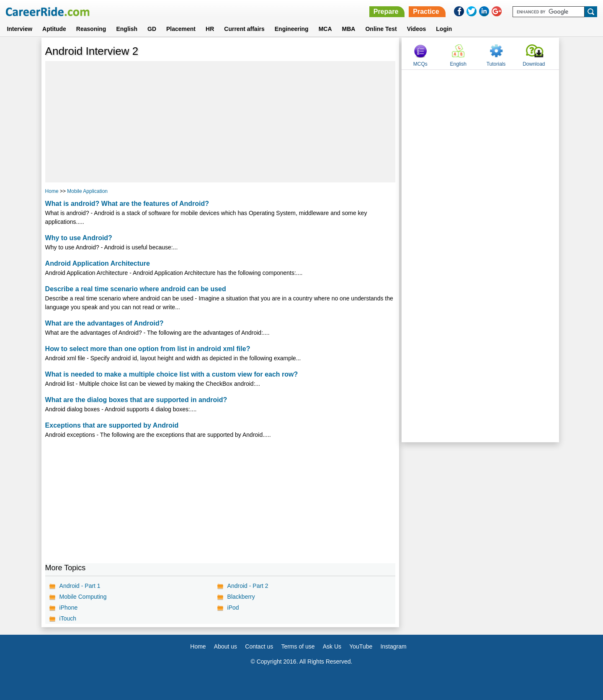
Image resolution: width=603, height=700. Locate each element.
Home (52, 191)
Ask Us (332, 646)
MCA (325, 29)
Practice (426, 12)
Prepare (386, 12)
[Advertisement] (220, 122)
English (127, 29)
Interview (19, 29)
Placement (181, 29)
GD (152, 29)
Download (534, 64)
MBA (349, 29)
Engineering (292, 29)
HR (210, 29)
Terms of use (298, 646)
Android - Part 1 (80, 586)
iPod (233, 608)
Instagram (393, 646)
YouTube (361, 646)
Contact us (259, 646)
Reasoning (91, 29)
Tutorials (496, 64)
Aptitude (54, 29)
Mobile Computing (83, 597)
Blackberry (241, 597)
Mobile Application (87, 191)
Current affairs (244, 29)
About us (225, 646)
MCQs (420, 64)
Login (444, 29)
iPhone (69, 608)
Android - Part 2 (248, 586)
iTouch (68, 618)
